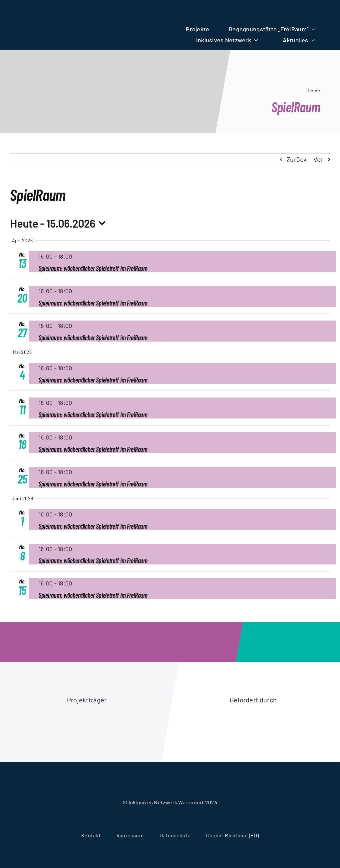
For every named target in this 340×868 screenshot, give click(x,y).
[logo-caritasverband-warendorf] (45, 717)
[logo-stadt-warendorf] (128, 724)
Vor (318, 159)
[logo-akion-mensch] (211, 716)
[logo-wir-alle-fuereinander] (87, 11)
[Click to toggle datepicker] (60, 223)
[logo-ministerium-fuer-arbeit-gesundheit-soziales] (295, 724)
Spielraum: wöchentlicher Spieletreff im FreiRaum (93, 268)
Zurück (297, 159)
